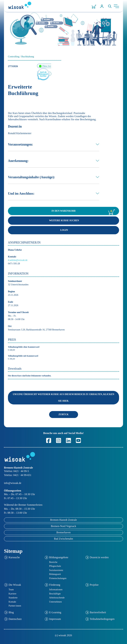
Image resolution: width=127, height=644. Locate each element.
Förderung (55, 585)
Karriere (12, 594)
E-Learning (55, 612)
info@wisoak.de (13, 483)
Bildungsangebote (59, 557)
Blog (11, 612)
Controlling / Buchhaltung (21, 57)
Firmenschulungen (58, 578)
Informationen (56, 590)
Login (63, 230)
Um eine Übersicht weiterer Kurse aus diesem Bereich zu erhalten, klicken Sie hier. (63, 398)
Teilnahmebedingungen (102, 619)
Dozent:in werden (99, 557)
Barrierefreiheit (98, 612)
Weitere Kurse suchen (63, 220)
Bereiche (53, 562)
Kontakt (12, 602)
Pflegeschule (55, 566)
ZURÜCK (64, 414)
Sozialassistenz (56, 570)
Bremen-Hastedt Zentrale (63, 520)
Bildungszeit (55, 574)
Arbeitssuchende (57, 598)
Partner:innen (15, 606)
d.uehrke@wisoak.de (18, 260)
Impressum (55, 619)
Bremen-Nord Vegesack (64, 526)
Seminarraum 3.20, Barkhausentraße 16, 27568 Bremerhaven (36, 330)
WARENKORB (83, 211)
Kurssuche (14, 557)
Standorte (13, 598)
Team (11, 590)
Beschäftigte (55, 594)
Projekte (94, 585)
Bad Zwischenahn (63, 539)
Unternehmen (55, 602)
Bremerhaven (63, 532)
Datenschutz (15, 619)
